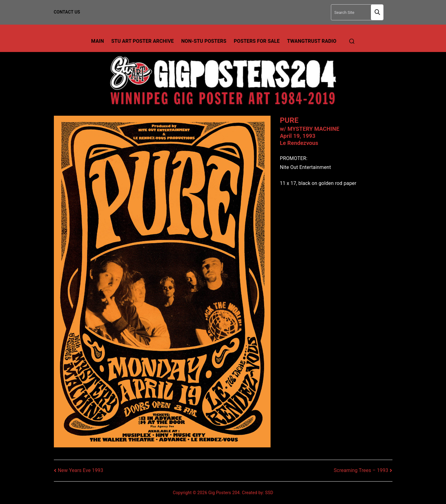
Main (98, 41)
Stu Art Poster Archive (143, 41)
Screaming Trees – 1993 (361, 470)
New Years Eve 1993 (81, 470)
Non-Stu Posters (204, 41)
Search (377, 12)
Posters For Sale (257, 41)
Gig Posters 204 (224, 493)
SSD (269, 493)
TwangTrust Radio (312, 41)
